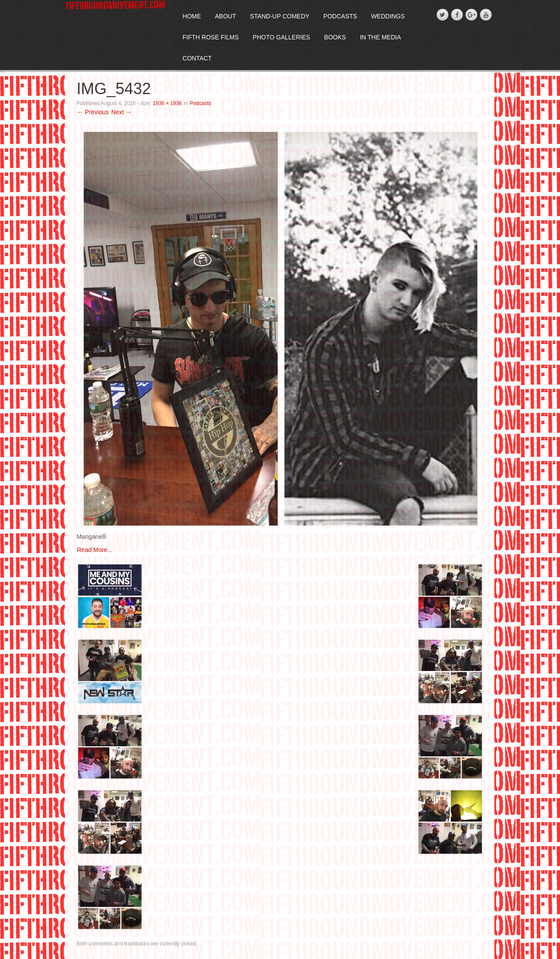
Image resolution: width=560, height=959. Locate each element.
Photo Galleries (282, 37)
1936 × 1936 (167, 103)
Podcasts (340, 16)
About (225, 16)
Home (192, 16)
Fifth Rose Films (210, 37)
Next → (121, 112)
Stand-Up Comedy (280, 16)
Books (335, 37)
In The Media (381, 37)
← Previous (93, 112)
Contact (197, 58)
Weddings (388, 16)
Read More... (95, 550)
